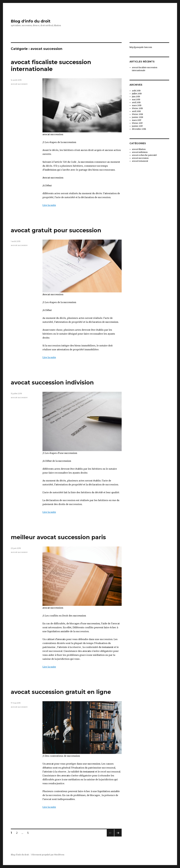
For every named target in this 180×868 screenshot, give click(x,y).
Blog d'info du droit (31, 21)
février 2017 (137, 123)
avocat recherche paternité (144, 155)
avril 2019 (136, 103)
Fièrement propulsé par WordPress (48, 855)
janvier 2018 (137, 117)
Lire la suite (49, 205)
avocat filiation (139, 149)
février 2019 (137, 108)
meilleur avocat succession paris (58, 537)
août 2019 (136, 91)
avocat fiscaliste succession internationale (51, 65)
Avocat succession (53, 178)
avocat (50, 764)
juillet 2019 (137, 94)
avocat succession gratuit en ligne (61, 692)
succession (70, 142)
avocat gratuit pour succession (56, 230)
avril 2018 (136, 111)
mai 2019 (136, 100)
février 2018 (137, 114)
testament (108, 647)
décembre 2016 (139, 129)
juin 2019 (136, 97)
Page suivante (117, 836)
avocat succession (53, 134)
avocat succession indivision (52, 382)
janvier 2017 (137, 126)
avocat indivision (140, 152)
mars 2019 (137, 105)
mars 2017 (137, 120)
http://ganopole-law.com (141, 47)
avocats (61, 639)
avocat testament (140, 161)
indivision (50, 170)
